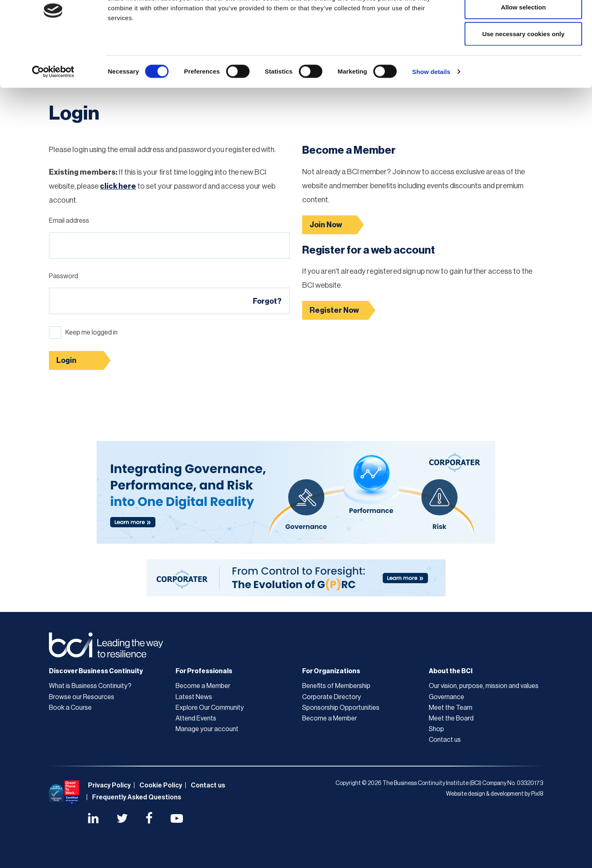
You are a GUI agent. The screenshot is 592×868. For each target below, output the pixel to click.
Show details (431, 113)
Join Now (326, 225)
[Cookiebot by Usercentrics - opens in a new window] (53, 113)
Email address (69, 221)
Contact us (445, 740)
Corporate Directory (332, 697)
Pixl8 (537, 794)
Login (66, 360)
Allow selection (523, 49)
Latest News (194, 697)
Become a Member (203, 686)
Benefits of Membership (336, 686)
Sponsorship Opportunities (341, 708)
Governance (446, 697)
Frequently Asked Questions (137, 797)
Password (64, 276)
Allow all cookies (524, 22)
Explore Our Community (210, 708)
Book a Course (70, 708)
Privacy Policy (109, 785)
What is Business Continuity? (90, 686)
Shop (436, 729)
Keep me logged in (91, 332)
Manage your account (207, 729)
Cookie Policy (161, 785)
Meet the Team (451, 708)
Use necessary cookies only (523, 75)
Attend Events (196, 718)
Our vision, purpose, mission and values (484, 686)
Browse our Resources (82, 697)
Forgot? (267, 301)
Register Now (334, 310)
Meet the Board (451, 718)
